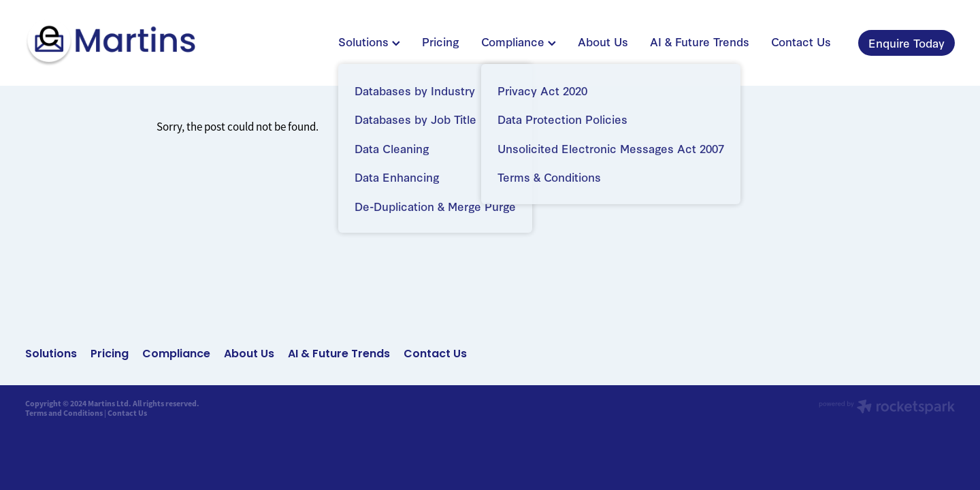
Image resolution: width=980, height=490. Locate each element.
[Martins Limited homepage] (118, 43)
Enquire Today (906, 43)
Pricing (441, 41)
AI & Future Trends (700, 41)
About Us (603, 41)
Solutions (369, 41)
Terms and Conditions (64, 413)
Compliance (519, 41)
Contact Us (801, 41)
